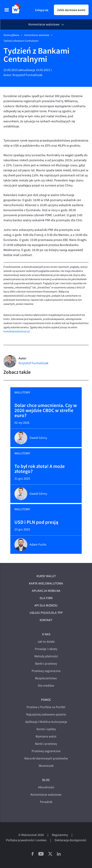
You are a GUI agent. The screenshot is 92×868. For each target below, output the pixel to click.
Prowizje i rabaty (46, 649)
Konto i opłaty (46, 729)
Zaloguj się (42, 10)
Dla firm (46, 598)
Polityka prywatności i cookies (26, 840)
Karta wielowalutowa (46, 583)
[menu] (7, 10)
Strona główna (11, 35)
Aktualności (46, 787)
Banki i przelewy (46, 664)
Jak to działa (46, 642)
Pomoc (46, 700)
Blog (46, 780)
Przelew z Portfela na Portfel (46, 707)
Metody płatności (46, 656)
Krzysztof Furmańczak (28, 75)
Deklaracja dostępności (70, 840)
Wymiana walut (46, 736)
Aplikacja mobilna (46, 591)
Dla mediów (46, 686)
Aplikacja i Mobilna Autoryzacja (46, 722)
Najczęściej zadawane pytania (46, 714)
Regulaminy (60, 835)
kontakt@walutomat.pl (17, 331)
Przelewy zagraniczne (46, 671)
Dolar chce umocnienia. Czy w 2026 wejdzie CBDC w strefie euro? (46, 410)
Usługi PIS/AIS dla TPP (46, 613)
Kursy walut (46, 576)
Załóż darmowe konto (71, 10)
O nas (46, 634)
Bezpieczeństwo (46, 678)
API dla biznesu (46, 605)
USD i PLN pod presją (36, 522)
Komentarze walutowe (44, 24)
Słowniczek (46, 766)
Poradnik (46, 802)
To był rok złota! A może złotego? (40, 469)
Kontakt (46, 620)
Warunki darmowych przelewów (46, 758)
